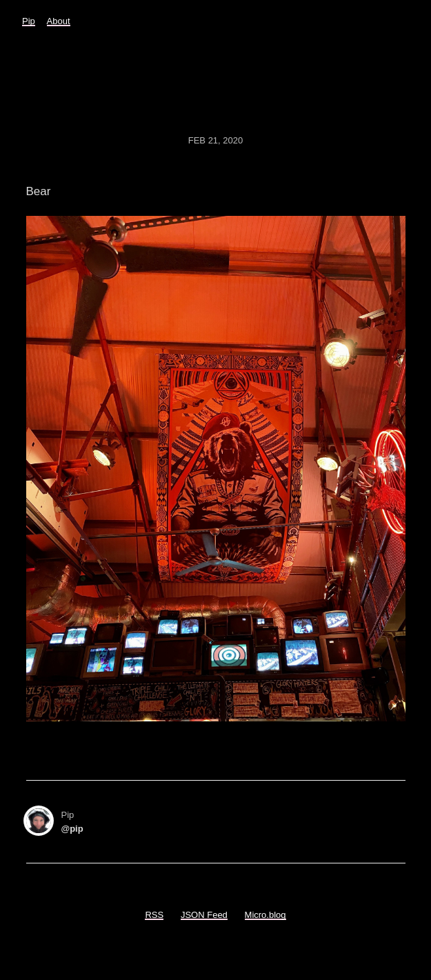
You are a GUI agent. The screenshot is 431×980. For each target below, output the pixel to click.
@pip (72, 829)
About (59, 21)
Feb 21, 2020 (216, 140)
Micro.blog (265, 915)
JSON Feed (204, 915)
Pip (29, 21)
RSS (154, 915)
